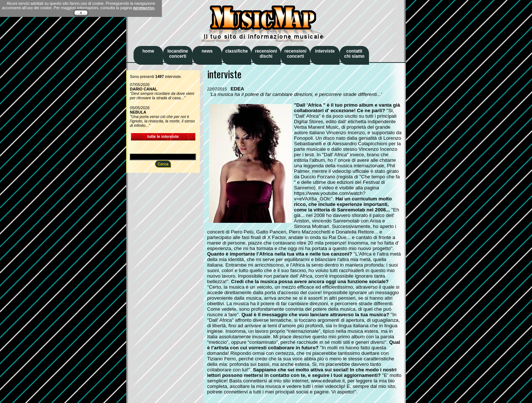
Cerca (163, 164)
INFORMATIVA (144, 8)
